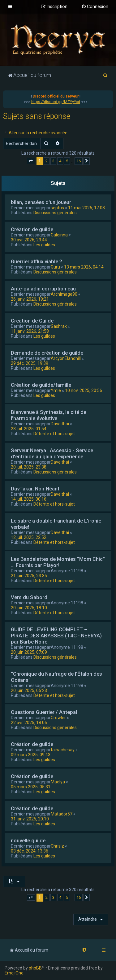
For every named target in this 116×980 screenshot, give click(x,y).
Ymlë (56, 390)
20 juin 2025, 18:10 (29, 608)
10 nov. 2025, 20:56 (84, 390)
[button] (31, 161)
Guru (55, 267)
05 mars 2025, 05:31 (31, 787)
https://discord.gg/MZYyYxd (56, 102)
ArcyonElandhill (66, 358)
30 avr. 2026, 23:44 (29, 240)
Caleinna (59, 235)
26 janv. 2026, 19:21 (30, 299)
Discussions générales (55, 213)
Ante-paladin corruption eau (43, 289)
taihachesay (63, 750)
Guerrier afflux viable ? (37, 261)
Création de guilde (32, 229)
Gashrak (59, 326)
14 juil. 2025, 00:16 (29, 499)
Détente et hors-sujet (54, 434)
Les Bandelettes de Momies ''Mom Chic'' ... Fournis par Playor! (58, 562)
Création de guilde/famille (41, 385)
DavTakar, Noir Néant (35, 489)
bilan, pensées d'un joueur (41, 202)
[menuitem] (95, 7)
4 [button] (60, 161)
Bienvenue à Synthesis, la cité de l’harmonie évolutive (49, 415)
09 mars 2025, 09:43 (31, 755)
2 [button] (47, 161)
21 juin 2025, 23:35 (29, 576)
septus (57, 208)
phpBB (35, 968)
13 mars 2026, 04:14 (84, 267)
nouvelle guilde (28, 840)
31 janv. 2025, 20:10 (30, 819)
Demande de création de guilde (47, 353)
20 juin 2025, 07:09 (29, 652)
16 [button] (79, 161)
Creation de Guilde (32, 321)
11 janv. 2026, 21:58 (30, 331)
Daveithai (60, 424)
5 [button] (67, 161)
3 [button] (53, 161)
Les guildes (44, 245)
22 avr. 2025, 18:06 (29, 723)
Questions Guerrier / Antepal (44, 712)
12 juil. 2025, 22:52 (29, 537)
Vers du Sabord (29, 597)
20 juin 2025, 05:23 (29, 690)
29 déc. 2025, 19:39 (30, 363)
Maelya (58, 782)
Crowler (58, 718)
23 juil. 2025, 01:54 (29, 429)
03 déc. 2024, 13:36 (30, 851)
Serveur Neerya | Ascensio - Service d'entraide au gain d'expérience (52, 453)
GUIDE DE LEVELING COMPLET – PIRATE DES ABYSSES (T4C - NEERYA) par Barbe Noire (56, 636)
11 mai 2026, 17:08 (86, 208)
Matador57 (62, 814)
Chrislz (57, 846)
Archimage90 (64, 294)
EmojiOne (14, 973)
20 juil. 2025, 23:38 (29, 467)
